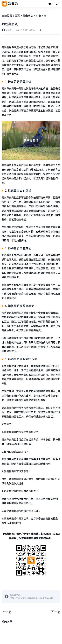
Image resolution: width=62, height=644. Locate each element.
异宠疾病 (28, 16)
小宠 (38, 16)
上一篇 (7, 612)
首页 (17, 16)
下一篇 (55, 612)
